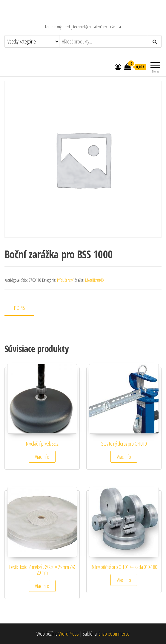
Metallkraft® (94, 280)
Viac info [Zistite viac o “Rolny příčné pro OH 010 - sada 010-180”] (124, 580)
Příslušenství (65, 280)
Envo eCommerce (114, 634)
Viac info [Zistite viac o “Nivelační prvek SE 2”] (42, 457)
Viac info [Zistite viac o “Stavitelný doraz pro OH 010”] (124, 457)
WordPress (69, 634)
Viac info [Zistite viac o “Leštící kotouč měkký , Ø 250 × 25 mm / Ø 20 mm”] (42, 586)
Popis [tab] (20, 308)
